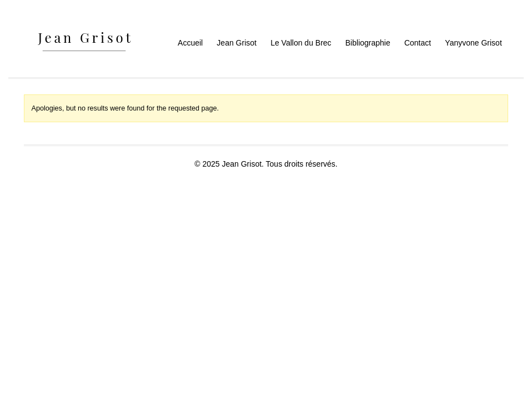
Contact (418, 43)
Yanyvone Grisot (473, 43)
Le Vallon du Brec (301, 43)
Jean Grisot (237, 43)
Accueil (190, 43)
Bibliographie (368, 43)
